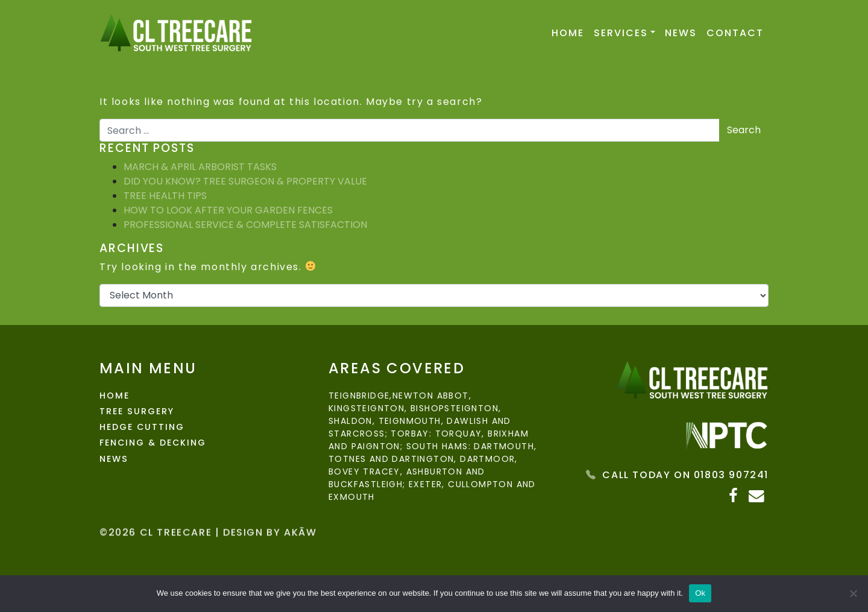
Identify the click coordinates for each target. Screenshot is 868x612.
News (681, 33)
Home (568, 33)
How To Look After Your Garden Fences (228, 210)
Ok (700, 593)
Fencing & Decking (153, 443)
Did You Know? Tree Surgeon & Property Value (245, 181)
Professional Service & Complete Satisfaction (245, 225)
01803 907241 (731, 475)
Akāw (300, 552)
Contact (735, 33)
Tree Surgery (137, 411)
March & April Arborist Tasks (200, 167)
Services (621, 33)
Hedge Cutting (142, 427)
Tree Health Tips (165, 196)
